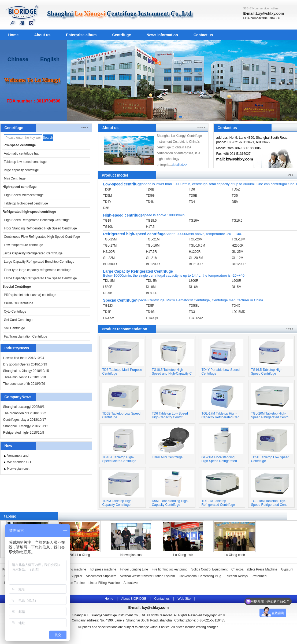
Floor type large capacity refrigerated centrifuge (38, 270)
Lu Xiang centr (235, 555)
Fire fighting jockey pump (170, 569)
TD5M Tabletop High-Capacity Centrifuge (118, 503)
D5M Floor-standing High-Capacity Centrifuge (170, 503)
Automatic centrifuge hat (21, 153)
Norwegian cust (18, 469)
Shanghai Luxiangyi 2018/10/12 (26, 426)
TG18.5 (151, 221)
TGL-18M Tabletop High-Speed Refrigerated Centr (270, 503)
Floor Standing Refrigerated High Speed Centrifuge (40, 228)
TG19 (107, 221)
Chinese (18, 59)
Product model (115, 175)
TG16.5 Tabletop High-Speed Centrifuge (267, 372)
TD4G (150, 312)
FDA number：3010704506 (34, 101)
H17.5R (152, 252)
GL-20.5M (196, 258)
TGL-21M (153, 239)
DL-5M (237, 287)
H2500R (238, 246)
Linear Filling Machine (104, 583)
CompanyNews (18, 397)
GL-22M (109, 258)
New (8, 446)
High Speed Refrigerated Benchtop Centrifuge (37, 220)
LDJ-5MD (239, 312)
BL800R (152, 293)
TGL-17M (110, 246)
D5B (106, 208)
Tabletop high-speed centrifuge (26, 203)
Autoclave (131, 583)
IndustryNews (17, 348)
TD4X (236, 306)
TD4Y (107, 202)
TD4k (150, 202)
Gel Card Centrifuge (18, 320)
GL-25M (238, 252)
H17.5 (150, 227)
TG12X (108, 306)
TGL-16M (153, 246)
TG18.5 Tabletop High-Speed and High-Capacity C (172, 372)
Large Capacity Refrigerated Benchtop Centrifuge (39, 262)
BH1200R (239, 264)
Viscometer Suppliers (101, 576)
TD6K (107, 189)
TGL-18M (239, 239)
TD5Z (236, 189)
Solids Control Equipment (209, 569)
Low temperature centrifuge (24, 245)
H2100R (109, 252)
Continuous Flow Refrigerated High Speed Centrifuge (42, 237)
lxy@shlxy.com (155, 608)
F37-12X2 (196, 318)
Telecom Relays (236, 576)
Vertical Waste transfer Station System (147, 576)
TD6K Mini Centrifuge (167, 457)
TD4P (107, 312)
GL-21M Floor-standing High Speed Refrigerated (219, 459)
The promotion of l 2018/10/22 (25, 413)
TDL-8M (109, 281)
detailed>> (179, 165)
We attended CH (19, 462)
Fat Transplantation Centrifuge (26, 336)
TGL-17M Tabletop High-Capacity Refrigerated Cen (220, 415)
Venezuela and (18, 456)
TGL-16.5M (197, 246)
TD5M (108, 196)
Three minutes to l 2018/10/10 (25, 377)
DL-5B (108, 293)
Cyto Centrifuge (15, 312)
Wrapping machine (73, 569)
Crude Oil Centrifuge (19, 303)
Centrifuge (121, 35)
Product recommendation (125, 329)
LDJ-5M (109, 318)
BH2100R (196, 264)
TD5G (150, 196)
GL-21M (152, 258)
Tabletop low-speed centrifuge (25, 162)
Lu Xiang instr (183, 555)
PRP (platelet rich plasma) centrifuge (30, 295)
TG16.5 (237, 221)
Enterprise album (81, 35)
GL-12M (238, 258)
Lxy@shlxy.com (270, 13)
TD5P (150, 306)
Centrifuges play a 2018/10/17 (25, 420)
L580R (108, 287)
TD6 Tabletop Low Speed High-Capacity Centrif (170, 415)
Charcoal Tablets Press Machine (254, 569)
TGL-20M (196, 239)
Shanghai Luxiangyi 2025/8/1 (24, 407)
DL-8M (151, 287)
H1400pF (153, 318)
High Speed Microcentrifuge (24, 195)
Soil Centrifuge (15, 328)
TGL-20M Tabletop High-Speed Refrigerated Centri (270, 415)
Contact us (203, 35)
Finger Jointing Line (134, 569)
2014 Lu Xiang (79, 555)
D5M (235, 202)
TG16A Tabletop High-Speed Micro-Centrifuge (119, 459)
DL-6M (194, 287)
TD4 (192, 202)
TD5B (193, 196)
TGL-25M (110, 239)
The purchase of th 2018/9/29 (24, 384)
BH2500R (110, 264)
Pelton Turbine (74, 583)
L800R (194, 281)
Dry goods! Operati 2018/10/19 (25, 364)
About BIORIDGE (134, 599)
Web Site (184, 599)
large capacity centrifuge (21, 170)
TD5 (235, 196)
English (50, 59)
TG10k (108, 227)
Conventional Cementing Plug (200, 576)
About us (42, 35)
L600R (237, 281)
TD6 (192, 189)
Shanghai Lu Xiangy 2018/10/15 (26, 371)
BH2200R (153, 264)
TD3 (192, 312)
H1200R (195, 252)
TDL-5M (152, 281)
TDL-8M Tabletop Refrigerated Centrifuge (218, 503)
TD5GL (194, 306)
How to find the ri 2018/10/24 (24, 358)
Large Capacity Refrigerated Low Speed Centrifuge (40, 278)
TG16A (194, 221)
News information (162, 35)
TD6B (150, 189)
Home (14, 35)
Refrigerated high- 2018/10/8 (24, 433)
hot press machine (103, 569)
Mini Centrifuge (15, 178)
